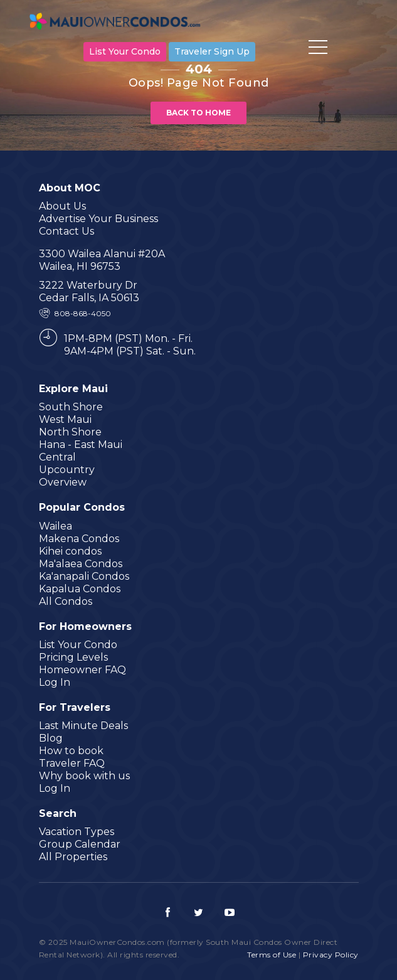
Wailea (56, 526)
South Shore (71, 407)
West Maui (65, 419)
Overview (63, 482)
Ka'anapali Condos (84, 576)
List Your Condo (125, 51)
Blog (51, 738)
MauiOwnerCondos (117, 23)
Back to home (198, 113)
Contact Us (66, 231)
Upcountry (67, 470)
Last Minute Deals (83, 726)
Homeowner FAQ (82, 670)
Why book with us (84, 776)
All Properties (73, 857)
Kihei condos (70, 551)
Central (57, 457)
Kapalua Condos (80, 589)
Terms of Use (272, 955)
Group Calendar (80, 844)
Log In (55, 682)
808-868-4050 (83, 313)
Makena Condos (79, 539)
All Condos (66, 601)
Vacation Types (77, 832)
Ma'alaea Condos (81, 564)
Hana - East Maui (81, 445)
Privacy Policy (331, 955)
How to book (71, 751)
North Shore (70, 432)
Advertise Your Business (98, 219)
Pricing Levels (73, 657)
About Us (62, 206)
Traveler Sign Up (212, 51)
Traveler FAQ (72, 763)
